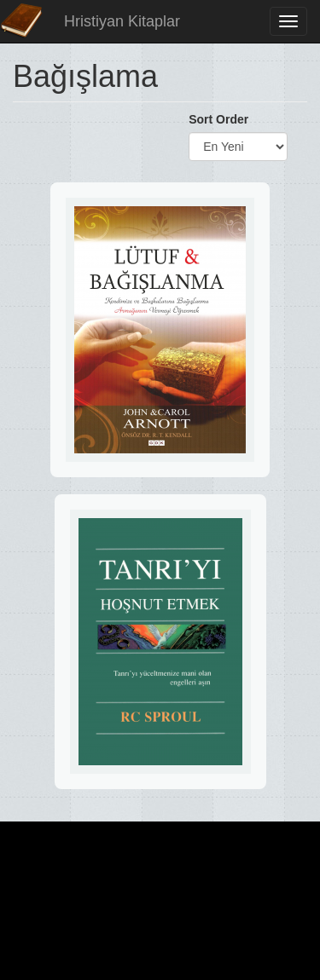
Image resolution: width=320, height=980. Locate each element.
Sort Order (218, 119)
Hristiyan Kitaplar (122, 21)
